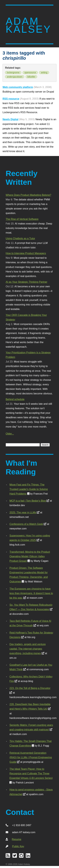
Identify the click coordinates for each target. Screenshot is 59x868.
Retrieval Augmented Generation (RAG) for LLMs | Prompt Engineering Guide (31, 757)
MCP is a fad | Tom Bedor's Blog (28, 501)
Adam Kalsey (28, 25)
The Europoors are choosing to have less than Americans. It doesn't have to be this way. (31, 593)
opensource (30, 73)
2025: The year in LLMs (23, 512)
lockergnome (13, 73)
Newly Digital (10, 119)
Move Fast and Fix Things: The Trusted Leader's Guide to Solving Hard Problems (29, 489)
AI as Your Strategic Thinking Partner (27, 282)
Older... (10, 434)
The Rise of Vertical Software (22, 219)
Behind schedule (15, 399)
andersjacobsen (15, 77)
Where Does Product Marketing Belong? (28, 195)
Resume (17, 839)
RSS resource (11, 99)
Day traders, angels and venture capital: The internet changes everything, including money (28, 649)
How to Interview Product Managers (26, 253)
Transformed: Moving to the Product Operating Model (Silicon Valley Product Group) (30, 556)
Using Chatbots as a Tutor (20, 238)
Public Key (18, 846)
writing (44, 73)
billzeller (31, 77)
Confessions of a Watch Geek (26, 524)
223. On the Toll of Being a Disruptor (30, 688)
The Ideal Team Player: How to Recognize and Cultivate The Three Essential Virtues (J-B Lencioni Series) (31, 773)
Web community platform (18, 87)
